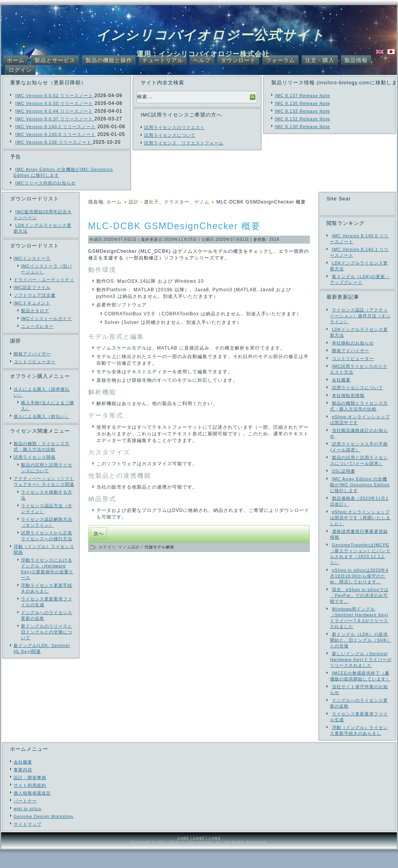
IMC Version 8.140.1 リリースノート (55, 127)
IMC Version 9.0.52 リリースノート (55, 96)
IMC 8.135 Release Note (302, 103)
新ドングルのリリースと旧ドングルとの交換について (47, 632)
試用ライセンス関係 (35, 457)
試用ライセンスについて (170, 135)
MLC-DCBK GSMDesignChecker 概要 (175, 226)
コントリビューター (35, 362)
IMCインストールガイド (46, 318)
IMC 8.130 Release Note (302, 127)
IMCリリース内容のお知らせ (45, 183)
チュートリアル (163, 60)
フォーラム (280, 60)
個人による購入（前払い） (42, 416)
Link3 (215, 857)
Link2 (199, 857)
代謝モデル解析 (160, 547)
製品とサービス (55, 60)
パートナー (25, 819)
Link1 (183, 857)
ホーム (16, 60)
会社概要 (23, 780)
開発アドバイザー (32, 354)
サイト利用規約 (30, 804)
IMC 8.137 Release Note (302, 96)
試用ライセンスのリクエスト (175, 127)
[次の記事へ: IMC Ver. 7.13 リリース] (99, 534)
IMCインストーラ (32, 258)
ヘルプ (202, 60)
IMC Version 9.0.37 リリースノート (55, 119)
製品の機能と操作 (109, 60)
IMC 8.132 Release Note (302, 119)
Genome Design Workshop (44, 835)
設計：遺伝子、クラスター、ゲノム (169, 202)
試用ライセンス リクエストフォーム (184, 143)
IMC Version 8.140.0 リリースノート (55, 134)
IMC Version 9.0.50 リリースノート (54, 103)
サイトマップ (28, 842)
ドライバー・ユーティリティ (44, 280)
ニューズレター (37, 326)
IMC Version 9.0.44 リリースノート (54, 111)
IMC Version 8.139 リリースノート (54, 142)
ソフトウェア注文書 (35, 295)
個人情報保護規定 (32, 811)
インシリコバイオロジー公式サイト (210, 35)
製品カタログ (35, 311)
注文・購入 (320, 60)
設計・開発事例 (30, 796)
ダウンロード (238, 60)
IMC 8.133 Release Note (302, 111)
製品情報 (356, 60)
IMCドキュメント (32, 303)
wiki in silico (27, 827)
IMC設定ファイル (32, 287)
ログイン (20, 70)
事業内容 (23, 788)
